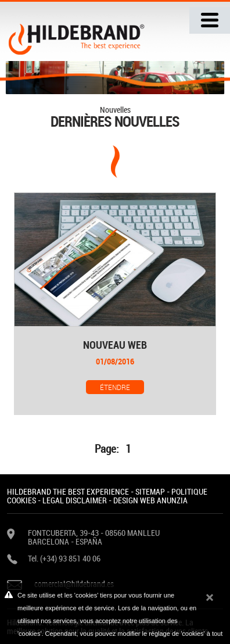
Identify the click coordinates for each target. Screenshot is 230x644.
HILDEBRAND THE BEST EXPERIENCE (68, 491)
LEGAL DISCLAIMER (75, 500)
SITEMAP (150, 491)
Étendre (115, 387)
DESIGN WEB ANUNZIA (150, 500)
